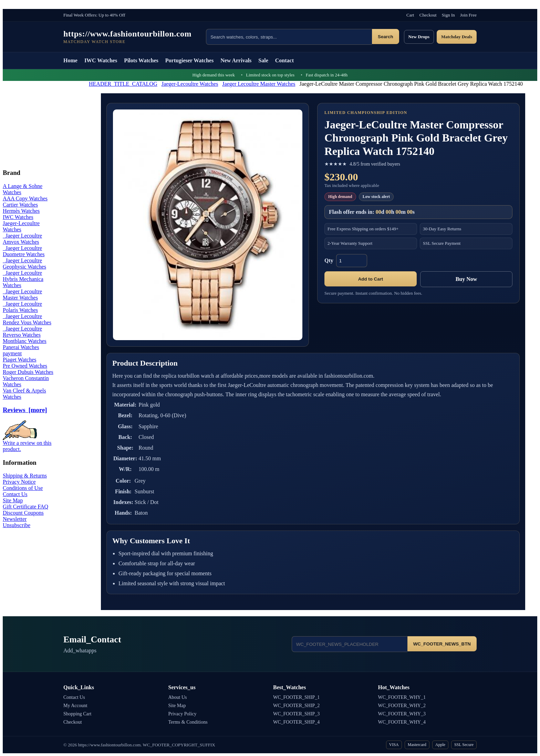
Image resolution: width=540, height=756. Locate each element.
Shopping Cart (77, 714)
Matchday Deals (457, 37)
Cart (410, 15)
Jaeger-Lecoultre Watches (190, 84)
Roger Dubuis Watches (28, 372)
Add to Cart (371, 279)
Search (385, 37)
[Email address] (350, 644)
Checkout (428, 15)
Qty (329, 260)
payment (12, 353)
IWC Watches (101, 60)
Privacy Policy (183, 714)
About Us (178, 697)
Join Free (468, 15)
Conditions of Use (23, 488)
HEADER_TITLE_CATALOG (123, 84)
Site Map (13, 500)
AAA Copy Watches (25, 198)
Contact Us (15, 494)
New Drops (419, 37)
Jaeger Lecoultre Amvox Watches (22, 239)
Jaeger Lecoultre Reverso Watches (22, 332)
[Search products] (289, 37)
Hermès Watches (21, 211)
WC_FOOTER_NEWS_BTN (442, 644)
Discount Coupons (23, 513)
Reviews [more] (25, 410)
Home (70, 60)
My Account (75, 706)
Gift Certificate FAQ (25, 507)
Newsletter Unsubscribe (17, 522)
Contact (284, 60)
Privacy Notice (19, 482)
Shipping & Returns (25, 476)
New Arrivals (236, 60)
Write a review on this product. (27, 444)
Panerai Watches (21, 347)
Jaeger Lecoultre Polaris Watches (22, 307)
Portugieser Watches (189, 60)
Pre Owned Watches (25, 366)
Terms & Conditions (188, 722)
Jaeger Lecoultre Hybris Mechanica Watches (23, 279)
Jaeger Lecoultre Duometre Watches (24, 251)
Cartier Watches (20, 205)
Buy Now (466, 279)
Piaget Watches (20, 360)
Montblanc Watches (25, 341)
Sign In (448, 15)
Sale (263, 60)
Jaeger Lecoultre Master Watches (259, 84)
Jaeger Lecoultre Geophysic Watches (24, 264)
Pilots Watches (141, 60)
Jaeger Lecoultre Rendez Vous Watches (27, 319)
